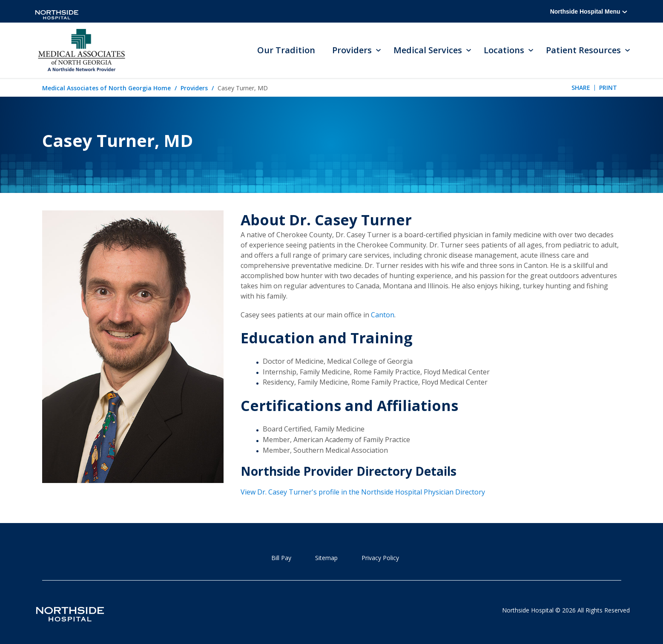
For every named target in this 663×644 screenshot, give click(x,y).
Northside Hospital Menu (589, 11)
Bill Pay (281, 558)
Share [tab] (581, 88)
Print (608, 88)
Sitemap (326, 558)
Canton (383, 315)
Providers (194, 88)
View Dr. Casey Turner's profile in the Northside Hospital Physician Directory (363, 492)
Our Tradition (286, 50)
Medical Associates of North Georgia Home (106, 88)
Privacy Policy (380, 558)
